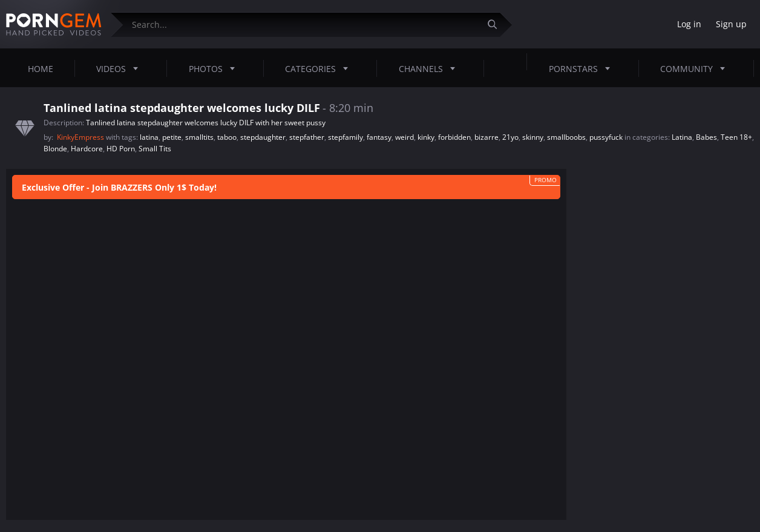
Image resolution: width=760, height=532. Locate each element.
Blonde (55, 149)
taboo (227, 137)
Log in (689, 24)
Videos (121, 68)
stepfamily (346, 137)
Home (41, 69)
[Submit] (497, 25)
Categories (320, 68)
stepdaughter (263, 137)
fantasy (379, 137)
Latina (682, 137)
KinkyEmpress (81, 137)
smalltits (199, 137)
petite (172, 137)
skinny (533, 137)
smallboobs (566, 137)
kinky (426, 137)
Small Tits (155, 149)
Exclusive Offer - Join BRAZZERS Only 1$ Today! (119, 187)
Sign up (731, 24)
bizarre (486, 137)
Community (696, 68)
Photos (215, 68)
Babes (706, 137)
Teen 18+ (736, 137)
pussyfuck (606, 137)
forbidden (454, 137)
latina (149, 137)
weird (405, 137)
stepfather (307, 137)
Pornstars (583, 68)
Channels (431, 68)
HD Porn (121, 149)
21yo (510, 137)
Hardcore (87, 149)
